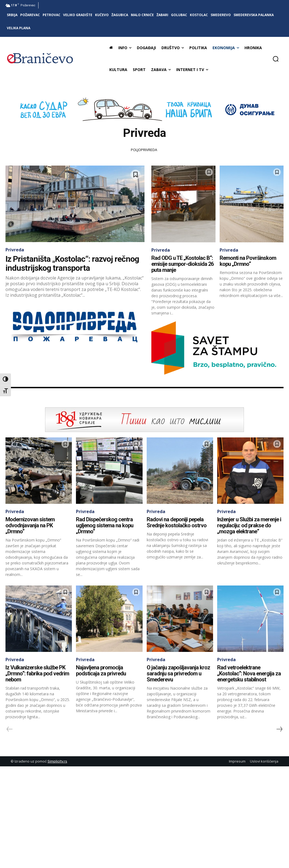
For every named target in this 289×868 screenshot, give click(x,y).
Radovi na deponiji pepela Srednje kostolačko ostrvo (177, 522)
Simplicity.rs (57, 761)
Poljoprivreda (144, 150)
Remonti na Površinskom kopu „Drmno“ (248, 261)
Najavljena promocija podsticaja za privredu (101, 670)
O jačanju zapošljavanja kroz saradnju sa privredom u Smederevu (178, 673)
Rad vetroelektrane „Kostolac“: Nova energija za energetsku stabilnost (249, 673)
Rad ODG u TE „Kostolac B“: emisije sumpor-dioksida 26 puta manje (182, 264)
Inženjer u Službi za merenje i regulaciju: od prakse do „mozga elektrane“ (249, 525)
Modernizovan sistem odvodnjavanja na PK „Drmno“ (30, 525)
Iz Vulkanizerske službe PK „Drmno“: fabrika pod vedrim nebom (37, 673)
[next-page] (279, 729)
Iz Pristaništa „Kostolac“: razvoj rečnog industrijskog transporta (72, 263)
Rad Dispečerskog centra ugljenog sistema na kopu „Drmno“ (105, 525)
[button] (276, 59)
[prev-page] (10, 729)
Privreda (15, 250)
